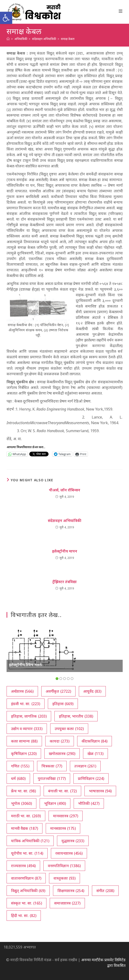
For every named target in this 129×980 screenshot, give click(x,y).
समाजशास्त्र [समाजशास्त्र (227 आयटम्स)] (67, 903)
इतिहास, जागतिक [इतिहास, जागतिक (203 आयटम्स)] (29, 716)
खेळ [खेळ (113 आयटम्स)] (95, 754)
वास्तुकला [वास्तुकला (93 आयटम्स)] (64, 878)
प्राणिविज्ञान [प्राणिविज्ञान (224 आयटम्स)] (91, 778)
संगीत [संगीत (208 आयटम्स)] (105, 891)
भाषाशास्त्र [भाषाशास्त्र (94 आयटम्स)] (100, 791)
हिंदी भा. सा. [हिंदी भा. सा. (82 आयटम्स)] (24, 916)
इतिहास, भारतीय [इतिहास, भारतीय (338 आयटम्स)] (76, 716)
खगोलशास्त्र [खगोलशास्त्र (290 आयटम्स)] (62, 754)
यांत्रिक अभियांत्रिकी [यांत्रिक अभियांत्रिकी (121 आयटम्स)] (30, 841)
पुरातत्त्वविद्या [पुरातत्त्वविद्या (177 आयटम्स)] (52, 778)
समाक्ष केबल (68, 39)
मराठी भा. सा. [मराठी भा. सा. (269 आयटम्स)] (26, 816)
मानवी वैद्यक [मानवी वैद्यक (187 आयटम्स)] (25, 828)
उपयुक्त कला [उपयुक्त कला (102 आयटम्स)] (69, 729)
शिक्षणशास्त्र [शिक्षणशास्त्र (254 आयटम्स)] (71, 891)
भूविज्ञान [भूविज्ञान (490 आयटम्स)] (55, 803)
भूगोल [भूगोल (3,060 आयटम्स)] (21, 803)
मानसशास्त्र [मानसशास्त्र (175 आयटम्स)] (63, 828)
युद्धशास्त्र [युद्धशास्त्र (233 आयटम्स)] (73, 841)
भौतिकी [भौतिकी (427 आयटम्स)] (89, 803)
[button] (6, 18)
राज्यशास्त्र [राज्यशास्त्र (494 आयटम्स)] (23, 866)
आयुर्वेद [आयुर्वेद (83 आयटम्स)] (92, 691)
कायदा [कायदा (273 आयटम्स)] (60, 741)
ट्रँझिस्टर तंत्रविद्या (64, 582)
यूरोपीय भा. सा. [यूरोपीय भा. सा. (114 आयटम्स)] (27, 853)
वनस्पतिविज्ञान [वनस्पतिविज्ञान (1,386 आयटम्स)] (64, 866)
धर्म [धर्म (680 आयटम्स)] (18, 778)
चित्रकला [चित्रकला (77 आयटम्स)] (52, 766)
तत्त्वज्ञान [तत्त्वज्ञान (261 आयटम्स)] (85, 766)
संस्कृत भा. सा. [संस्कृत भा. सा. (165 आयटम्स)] (27, 903)
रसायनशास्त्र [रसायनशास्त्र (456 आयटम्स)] (69, 853)
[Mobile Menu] (121, 11)
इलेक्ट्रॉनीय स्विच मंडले (25, 665)
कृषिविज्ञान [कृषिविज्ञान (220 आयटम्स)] (24, 754)
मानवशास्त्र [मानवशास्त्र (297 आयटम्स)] (66, 816)
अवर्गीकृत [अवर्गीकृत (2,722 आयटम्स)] (58, 691)
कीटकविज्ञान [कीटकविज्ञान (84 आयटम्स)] (95, 741)
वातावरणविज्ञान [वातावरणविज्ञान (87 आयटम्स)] (26, 878)
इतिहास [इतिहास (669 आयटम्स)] (63, 704)
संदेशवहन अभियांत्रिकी (65, 521)
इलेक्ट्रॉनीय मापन (65, 551)
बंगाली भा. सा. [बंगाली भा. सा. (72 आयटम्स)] (62, 791)
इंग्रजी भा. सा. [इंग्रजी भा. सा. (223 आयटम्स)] (26, 704)
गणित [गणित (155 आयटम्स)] (20, 766)
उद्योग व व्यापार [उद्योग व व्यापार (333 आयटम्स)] (27, 729)
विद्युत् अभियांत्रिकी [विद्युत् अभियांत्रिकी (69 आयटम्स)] (28, 891)
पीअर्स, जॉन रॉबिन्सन (65, 490)
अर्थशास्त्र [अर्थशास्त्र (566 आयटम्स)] (22, 691)
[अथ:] (8, 39)
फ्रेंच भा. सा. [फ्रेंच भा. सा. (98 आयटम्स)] (23, 791)
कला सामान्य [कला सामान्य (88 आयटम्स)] (24, 741)
